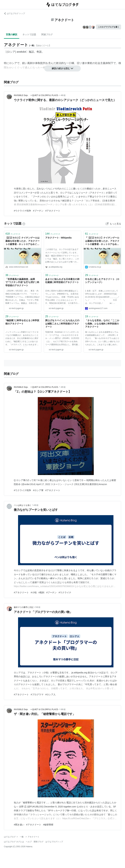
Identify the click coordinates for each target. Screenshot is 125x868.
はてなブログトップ (54, 842)
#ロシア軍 (38, 490)
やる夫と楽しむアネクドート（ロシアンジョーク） (102, 281)
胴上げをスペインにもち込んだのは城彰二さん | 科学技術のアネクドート (62, 324)
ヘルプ (29, 842)
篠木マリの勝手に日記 (24, 607)
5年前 (38, 607)
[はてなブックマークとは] (24, 224)
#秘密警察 (48, 825)
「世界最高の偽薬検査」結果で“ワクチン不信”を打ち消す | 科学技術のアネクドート (22, 282)
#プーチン (38, 211)
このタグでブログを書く (109, 27)
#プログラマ (37, 694)
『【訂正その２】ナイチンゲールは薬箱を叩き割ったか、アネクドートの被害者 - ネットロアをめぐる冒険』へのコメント (102, 241)
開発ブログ (39, 842)
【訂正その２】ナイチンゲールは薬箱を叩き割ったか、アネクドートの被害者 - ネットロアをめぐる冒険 (22, 241)
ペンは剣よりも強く (23, 505)
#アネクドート (53, 211)
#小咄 (34, 592)
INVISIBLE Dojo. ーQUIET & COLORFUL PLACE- (36, 95)
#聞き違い (19, 825)
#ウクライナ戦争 (22, 211)
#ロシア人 (51, 694)
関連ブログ (47, 34)
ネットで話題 (29, 34)
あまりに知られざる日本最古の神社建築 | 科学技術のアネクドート (62, 281)
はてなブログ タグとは (14, 842)
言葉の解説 (12, 34)
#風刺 (42, 592)
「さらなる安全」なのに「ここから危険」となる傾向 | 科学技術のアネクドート (102, 324)
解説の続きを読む (62, 68)
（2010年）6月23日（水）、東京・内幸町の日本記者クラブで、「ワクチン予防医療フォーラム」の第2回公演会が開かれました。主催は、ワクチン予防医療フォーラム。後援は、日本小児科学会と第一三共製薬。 (23, 298)
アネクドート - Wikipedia (58, 238)
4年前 (63, 95)
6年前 (63, 709)
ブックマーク (13, 234)
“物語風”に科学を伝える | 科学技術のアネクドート (22, 322)
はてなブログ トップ (14, 13)
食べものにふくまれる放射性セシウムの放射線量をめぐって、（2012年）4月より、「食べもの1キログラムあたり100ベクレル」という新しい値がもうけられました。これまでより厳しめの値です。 (102, 339)
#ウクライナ (65, 592)
